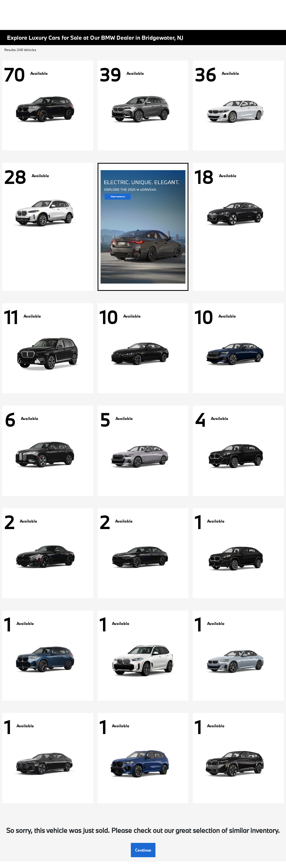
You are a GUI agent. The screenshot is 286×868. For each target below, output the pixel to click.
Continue (143, 850)
